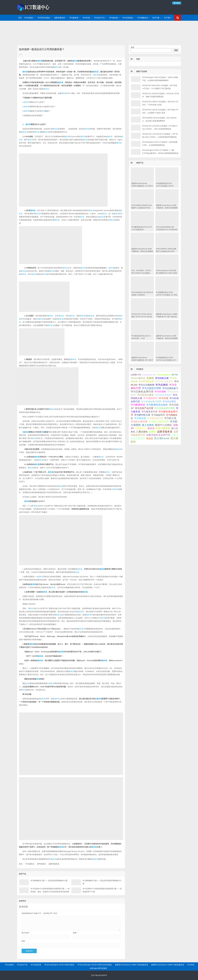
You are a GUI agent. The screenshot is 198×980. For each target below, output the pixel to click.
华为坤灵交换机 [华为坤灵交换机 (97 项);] (146, 395)
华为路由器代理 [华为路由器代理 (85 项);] (155, 418)
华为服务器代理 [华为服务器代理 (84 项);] (149, 412)
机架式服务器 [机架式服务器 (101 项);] (163, 428)
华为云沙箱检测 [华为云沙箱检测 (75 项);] (146, 385)
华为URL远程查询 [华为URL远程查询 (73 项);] (164, 381)
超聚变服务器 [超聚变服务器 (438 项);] (165, 432)
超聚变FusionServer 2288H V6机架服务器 (168, 965)
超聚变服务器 (60, 18)
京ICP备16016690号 (99, 975)
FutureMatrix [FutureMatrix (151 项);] (164, 375)
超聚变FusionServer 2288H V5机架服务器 (132, 965)
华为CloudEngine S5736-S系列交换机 (59, 965)
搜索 (132, 47)
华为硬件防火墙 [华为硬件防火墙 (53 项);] (142, 415)
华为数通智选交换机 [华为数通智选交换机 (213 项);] (157, 405)
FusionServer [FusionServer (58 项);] (149, 375)
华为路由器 (114, 18)
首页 (20, 18)
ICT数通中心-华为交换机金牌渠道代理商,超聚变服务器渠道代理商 (33, 7)
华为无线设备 (128, 18)
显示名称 (26, 933)
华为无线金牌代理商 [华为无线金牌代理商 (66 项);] (165, 408)
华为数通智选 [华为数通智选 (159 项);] (138, 405)
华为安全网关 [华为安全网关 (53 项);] (169, 402)
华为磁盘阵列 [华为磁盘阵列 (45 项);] (158, 415)
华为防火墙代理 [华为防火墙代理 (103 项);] (139, 422)
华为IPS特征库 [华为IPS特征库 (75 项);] (146, 381)
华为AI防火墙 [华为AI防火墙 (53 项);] (162, 378)
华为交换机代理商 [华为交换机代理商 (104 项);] (152, 388)
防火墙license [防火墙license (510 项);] (162, 438)
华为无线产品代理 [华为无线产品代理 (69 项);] (144, 408)
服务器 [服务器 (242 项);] (151, 428)
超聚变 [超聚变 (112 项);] (152, 432)
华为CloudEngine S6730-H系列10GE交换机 (95, 965)
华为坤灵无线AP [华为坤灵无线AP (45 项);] (163, 395)
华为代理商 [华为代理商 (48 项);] (160, 392)
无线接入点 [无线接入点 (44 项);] (141, 428)
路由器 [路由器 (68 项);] (150, 438)
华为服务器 (74, 18)
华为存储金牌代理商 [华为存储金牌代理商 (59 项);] (151, 402)
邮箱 (75, 933)
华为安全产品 (99, 18)
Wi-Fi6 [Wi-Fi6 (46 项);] (175, 375)
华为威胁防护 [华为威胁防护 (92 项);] (150, 398)
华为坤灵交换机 (44, 18)
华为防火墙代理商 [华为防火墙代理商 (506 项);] (159, 421)
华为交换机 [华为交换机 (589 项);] (162, 385)
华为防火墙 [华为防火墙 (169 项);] (170, 418)
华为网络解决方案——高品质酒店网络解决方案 (49, 881)
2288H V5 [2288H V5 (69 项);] (136, 375)
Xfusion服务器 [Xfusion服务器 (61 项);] (138, 378)
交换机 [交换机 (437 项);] (150, 378)
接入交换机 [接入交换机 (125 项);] (148, 425)
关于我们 (167, 18)
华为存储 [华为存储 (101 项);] (164, 398)
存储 (43, 111)
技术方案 (156, 18)
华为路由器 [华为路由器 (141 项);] (140, 418)
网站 (23, 941)
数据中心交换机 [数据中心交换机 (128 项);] (163, 425)
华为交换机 (29, 18)
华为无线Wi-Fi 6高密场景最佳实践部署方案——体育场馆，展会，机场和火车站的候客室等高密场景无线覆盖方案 (50, 892)
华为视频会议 (143, 18)
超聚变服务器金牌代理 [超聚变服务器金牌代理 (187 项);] (158, 435)
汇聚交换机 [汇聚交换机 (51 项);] (142, 432)
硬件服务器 (41, 864)
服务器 (40, 61)
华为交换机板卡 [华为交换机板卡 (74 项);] (170, 388)
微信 (177, 3)
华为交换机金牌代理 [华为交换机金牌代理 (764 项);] (142, 392)
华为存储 (86, 18)
